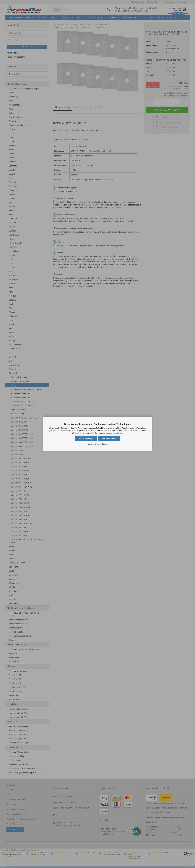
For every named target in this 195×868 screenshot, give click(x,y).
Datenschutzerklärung (114, 433)
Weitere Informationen (97, 444)
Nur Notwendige (86, 438)
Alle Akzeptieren (109, 438)
